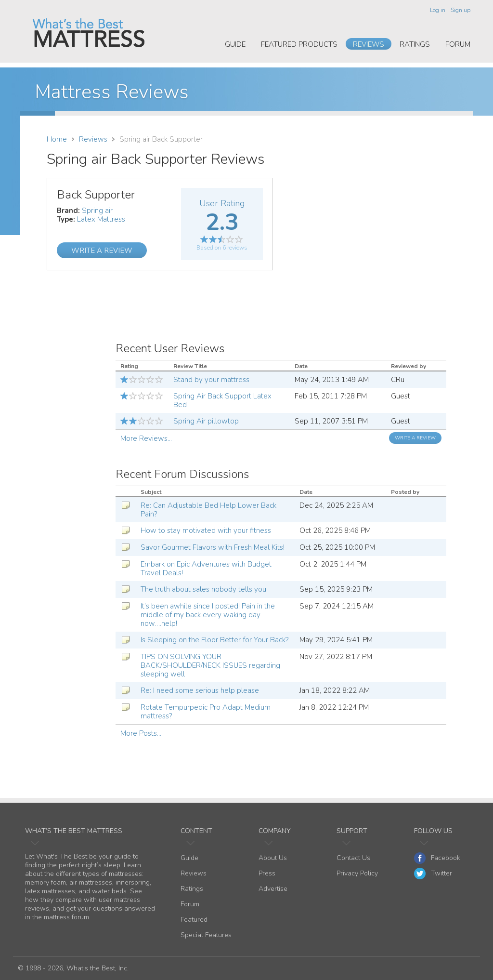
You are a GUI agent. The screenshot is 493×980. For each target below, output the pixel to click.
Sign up (461, 10)
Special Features (206, 935)
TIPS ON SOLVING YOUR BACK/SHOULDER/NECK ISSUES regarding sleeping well (210, 665)
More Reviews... (146, 438)
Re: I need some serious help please (200, 690)
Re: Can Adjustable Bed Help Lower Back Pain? (208, 510)
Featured (194, 920)
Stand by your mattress (211, 380)
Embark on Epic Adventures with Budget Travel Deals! (206, 569)
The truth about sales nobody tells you (203, 589)
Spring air (97, 211)
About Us (273, 858)
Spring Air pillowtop (206, 421)
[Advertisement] (365, 245)
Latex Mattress (101, 219)
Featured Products (299, 44)
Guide (235, 44)
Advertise (273, 889)
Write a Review (102, 251)
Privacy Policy (357, 873)
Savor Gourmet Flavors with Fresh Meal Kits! (213, 547)
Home (57, 139)
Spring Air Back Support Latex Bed (222, 400)
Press (267, 873)
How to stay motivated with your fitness (206, 530)
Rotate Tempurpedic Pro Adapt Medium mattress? (206, 712)
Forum (458, 44)
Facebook (437, 858)
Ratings (415, 44)
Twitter (433, 874)
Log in (438, 10)
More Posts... (141, 733)
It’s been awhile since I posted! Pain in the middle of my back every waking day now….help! (208, 615)
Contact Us (353, 858)
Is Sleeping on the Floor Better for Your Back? (214, 640)
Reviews (369, 44)
